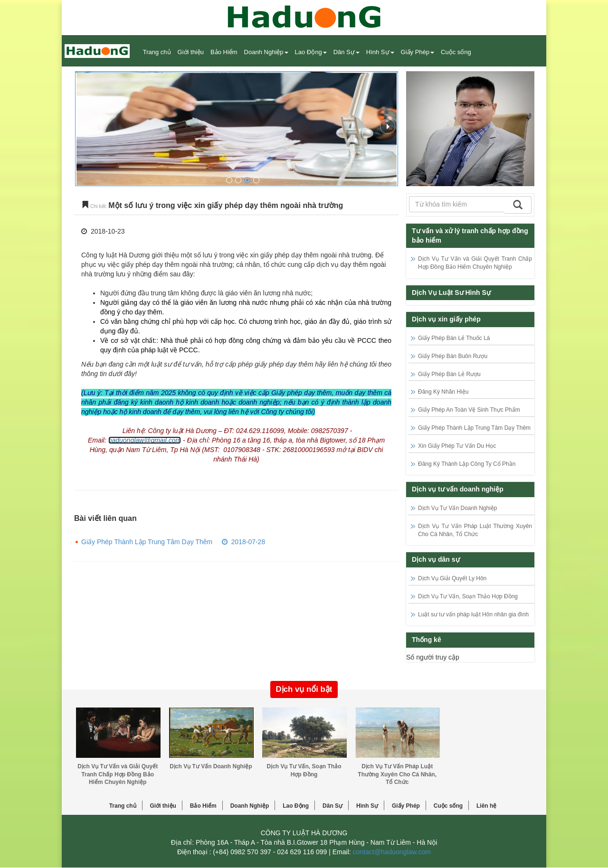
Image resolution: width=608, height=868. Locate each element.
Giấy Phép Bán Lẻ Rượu (449, 374)
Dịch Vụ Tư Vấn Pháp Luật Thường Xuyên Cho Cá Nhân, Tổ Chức (397, 774)
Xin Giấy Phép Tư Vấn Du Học (457, 446)
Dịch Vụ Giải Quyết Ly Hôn (452, 578)
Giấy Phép (406, 806)
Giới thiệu (191, 52)
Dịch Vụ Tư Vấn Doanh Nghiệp (458, 508)
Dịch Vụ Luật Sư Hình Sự (451, 292)
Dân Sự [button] (347, 52)
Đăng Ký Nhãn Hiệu (443, 392)
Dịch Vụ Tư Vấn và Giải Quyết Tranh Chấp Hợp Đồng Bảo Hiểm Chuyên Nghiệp (118, 774)
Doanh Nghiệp (250, 806)
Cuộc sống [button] (456, 52)
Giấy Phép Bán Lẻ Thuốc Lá (454, 338)
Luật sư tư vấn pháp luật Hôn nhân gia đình (473, 614)
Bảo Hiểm (203, 806)
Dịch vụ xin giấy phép (446, 319)
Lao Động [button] (311, 52)
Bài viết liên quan (105, 518)
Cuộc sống (448, 806)
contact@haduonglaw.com (392, 852)
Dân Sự (332, 806)
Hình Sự (367, 806)
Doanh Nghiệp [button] (266, 52)
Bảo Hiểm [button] (224, 52)
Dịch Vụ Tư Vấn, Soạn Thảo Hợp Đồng (468, 596)
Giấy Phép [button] (418, 52)
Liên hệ (486, 806)
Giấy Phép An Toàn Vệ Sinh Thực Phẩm (469, 410)
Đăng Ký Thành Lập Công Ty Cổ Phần (467, 464)
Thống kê (427, 640)
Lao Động (296, 806)
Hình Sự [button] (380, 52)
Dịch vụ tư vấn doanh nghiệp (458, 489)
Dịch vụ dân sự (436, 559)
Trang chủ (157, 52)
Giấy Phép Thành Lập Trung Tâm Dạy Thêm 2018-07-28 (173, 542)
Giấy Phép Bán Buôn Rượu (453, 356)
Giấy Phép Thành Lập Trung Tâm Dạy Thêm (474, 428)
